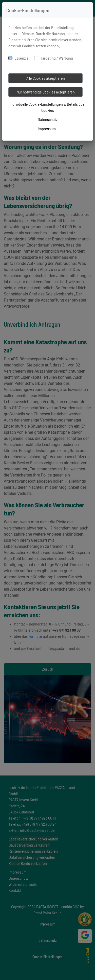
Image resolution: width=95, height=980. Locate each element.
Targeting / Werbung (57, 58)
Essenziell (22, 58)
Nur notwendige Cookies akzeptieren (46, 92)
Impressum (47, 128)
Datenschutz (48, 119)
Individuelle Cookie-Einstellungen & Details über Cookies (48, 107)
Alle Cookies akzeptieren (46, 78)
